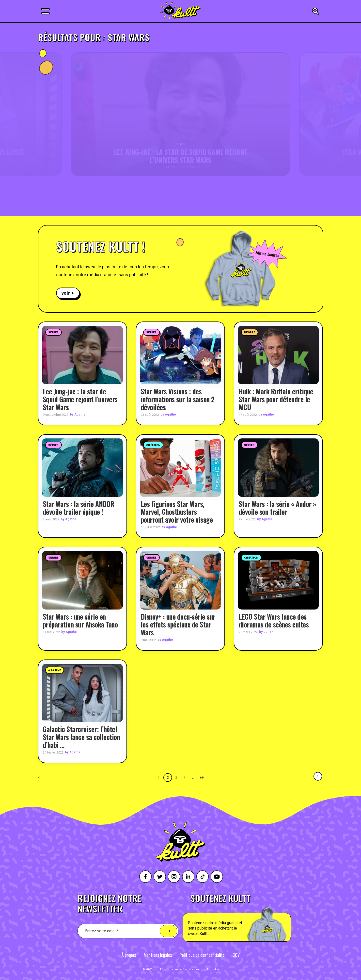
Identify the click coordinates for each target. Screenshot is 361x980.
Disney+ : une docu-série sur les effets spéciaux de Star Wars (178, 624)
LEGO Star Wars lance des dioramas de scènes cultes (274, 620)
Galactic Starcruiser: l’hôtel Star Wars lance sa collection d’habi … (81, 737)
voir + (68, 293)
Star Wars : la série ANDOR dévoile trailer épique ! (79, 508)
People (250, 332)
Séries (54, 332)
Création (153, 445)
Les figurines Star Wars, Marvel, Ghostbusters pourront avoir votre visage (177, 512)
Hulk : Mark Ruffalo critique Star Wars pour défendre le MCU (276, 399)
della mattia (211, 969)
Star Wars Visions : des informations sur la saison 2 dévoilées (178, 399)
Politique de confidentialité (202, 955)
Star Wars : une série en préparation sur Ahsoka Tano (80, 620)
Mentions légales (158, 955)
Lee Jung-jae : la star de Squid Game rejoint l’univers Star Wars (80, 399)
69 (202, 777)
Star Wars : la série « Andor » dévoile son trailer (278, 508)
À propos (129, 955)
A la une (55, 670)
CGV (236, 955)
